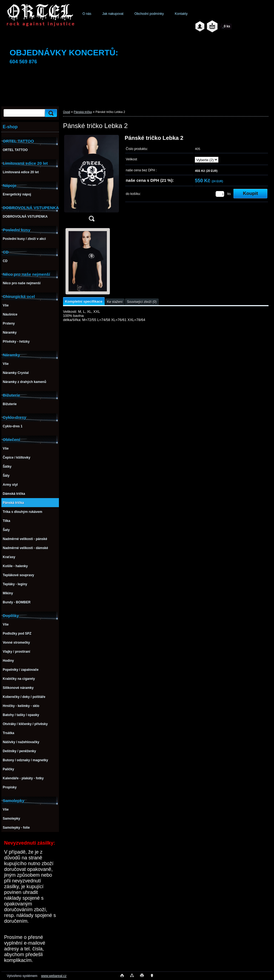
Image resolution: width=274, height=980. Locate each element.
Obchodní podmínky (149, 14)
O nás (87, 14)
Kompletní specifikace (84, 301)
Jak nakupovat (113, 14)
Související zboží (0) (142, 302)
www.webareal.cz (54, 976)
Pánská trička (83, 112)
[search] (50, 113)
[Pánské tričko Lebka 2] (92, 180)
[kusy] (220, 194)
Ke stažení (115, 302)
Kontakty (181, 14)
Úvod (67, 112)
